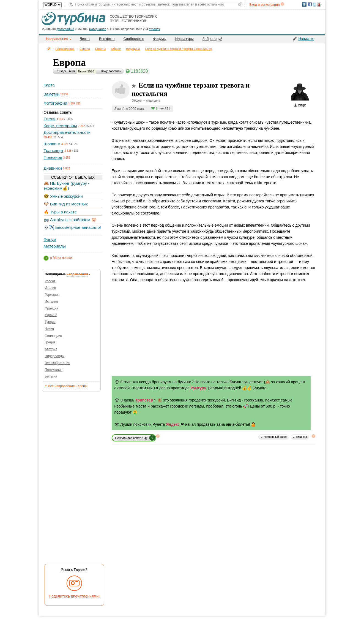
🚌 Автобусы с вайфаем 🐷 (70, 220)
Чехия (50, 329)
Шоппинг (52, 144)
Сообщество (134, 39)
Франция (52, 308)
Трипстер (144, 400)
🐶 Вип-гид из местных (66, 204)
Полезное (53, 157)
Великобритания (58, 363)
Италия (50, 288)
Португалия (54, 370)
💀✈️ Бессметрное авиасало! (72, 227)
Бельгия (51, 376)
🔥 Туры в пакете (60, 212)
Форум (50, 239)
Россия (50, 281)
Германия (52, 295)
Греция (50, 342)
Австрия (51, 349)
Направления (65, 49)
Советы (100, 49)
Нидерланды (55, 356)
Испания (51, 302)
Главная (49, 49)
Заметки (52, 94)
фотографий (65, 29)
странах (154, 29)
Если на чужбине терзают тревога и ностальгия (179, 49)
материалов (98, 29)
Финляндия (54, 336)
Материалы (55, 246)
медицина (133, 49)
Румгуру (198, 388)
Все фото (107, 39)
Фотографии (56, 103)
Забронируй (212, 39)
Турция (50, 322)
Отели (50, 119)
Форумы (160, 39)
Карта (49, 85)
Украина (51, 315)
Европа (85, 49)
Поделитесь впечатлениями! (74, 596)
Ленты (85, 39)
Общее (116, 49)
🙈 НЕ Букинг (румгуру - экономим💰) (67, 186)
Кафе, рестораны (60, 126)
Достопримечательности (67, 132)
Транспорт (54, 150)
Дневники (53, 168)
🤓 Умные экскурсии (63, 196)
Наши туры (184, 39)
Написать (306, 39)
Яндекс (173, 424)
